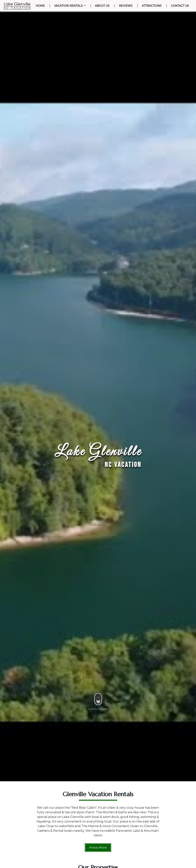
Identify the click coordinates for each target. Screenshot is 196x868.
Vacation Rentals (69, 6)
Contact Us (180, 6)
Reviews (126, 6)
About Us (102, 6)
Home (41, 6)
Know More (98, 848)
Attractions (152, 6)
